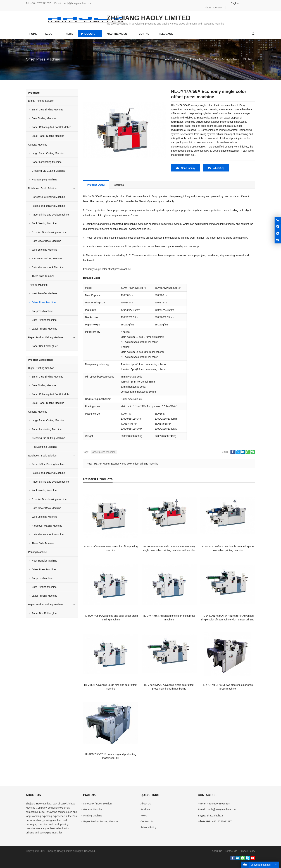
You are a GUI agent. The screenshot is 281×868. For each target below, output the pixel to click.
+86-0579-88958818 (218, 803)
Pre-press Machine (42, 311)
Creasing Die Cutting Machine (48, 171)
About (208, 8)
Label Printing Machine (44, 329)
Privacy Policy (148, 827)
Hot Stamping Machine (44, 180)
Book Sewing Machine (44, 223)
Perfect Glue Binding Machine (48, 197)
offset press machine (104, 451)
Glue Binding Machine (44, 118)
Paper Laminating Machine (47, 162)
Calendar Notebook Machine (48, 267)
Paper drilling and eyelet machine (50, 215)
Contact (218, 8)
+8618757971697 (222, 821)
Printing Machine (199, 59)
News (144, 815)
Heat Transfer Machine (44, 293)
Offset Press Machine (43, 59)
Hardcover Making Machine (47, 258)
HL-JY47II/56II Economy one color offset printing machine (126, 463)
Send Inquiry (186, 168)
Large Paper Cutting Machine (48, 153)
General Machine (38, 145)
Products (180, 59)
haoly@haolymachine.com (78, 3)
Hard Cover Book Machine (46, 241)
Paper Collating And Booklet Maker (51, 127)
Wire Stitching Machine (45, 250)
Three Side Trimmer (43, 276)
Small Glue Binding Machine (47, 110)
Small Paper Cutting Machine (48, 136)
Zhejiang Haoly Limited (39, 803)
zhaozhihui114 (215, 815)
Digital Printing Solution (41, 101)
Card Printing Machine (44, 320)
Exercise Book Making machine (49, 232)
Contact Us (147, 821)
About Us (146, 803)
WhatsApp (216, 168)
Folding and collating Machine (48, 206)
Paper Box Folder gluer (45, 346)
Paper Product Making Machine (46, 337)
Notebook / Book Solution (42, 188)
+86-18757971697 (41, 3)
